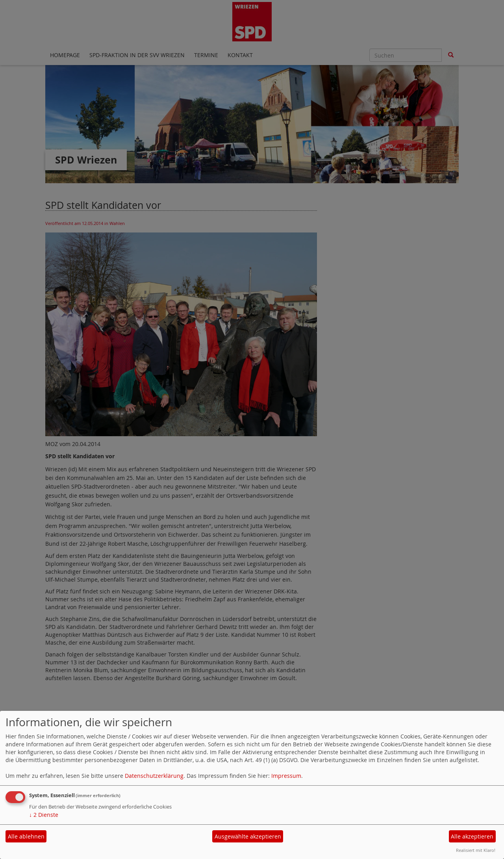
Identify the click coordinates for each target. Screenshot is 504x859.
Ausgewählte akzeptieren (248, 836)
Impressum (286, 776)
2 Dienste (44, 815)
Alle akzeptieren (472, 836)
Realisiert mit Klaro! (476, 850)
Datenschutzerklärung (154, 776)
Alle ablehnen (26, 836)
